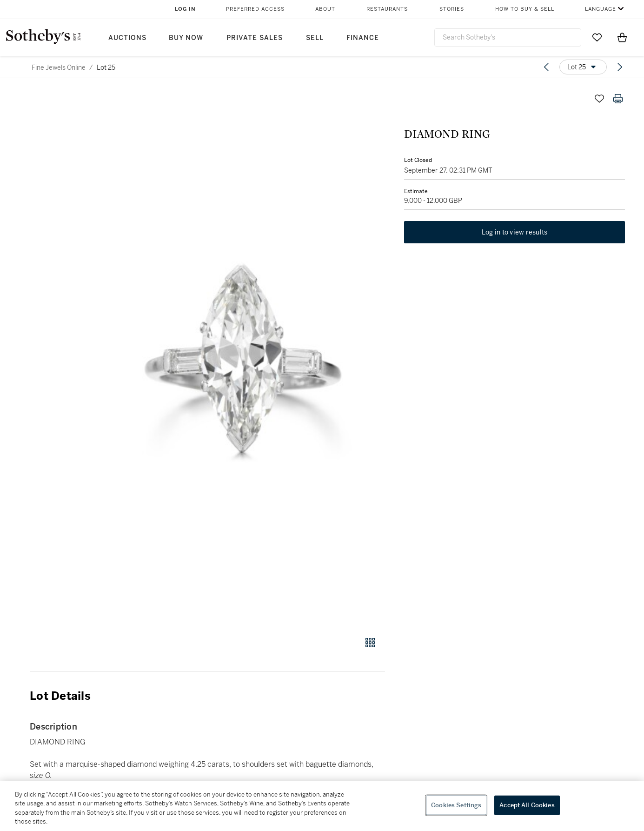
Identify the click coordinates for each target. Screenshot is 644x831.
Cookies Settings (456, 805)
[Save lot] (599, 99)
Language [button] (601, 9)
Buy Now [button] (186, 38)
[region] (322, 806)
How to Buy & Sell (525, 9)
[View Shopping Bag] (622, 37)
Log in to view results (515, 233)
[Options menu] (583, 67)
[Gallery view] (370, 643)
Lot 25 (106, 67)
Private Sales (255, 38)
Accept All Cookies (527, 805)
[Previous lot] (546, 67)
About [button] (325, 9)
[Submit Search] (571, 37)
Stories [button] (452, 9)
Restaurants (387, 9)
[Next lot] (620, 67)
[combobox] (508, 37)
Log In (185, 9)
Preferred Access (255, 9)
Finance (363, 38)
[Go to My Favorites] (597, 37)
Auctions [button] (127, 38)
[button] (243, 358)
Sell (315, 38)
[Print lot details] (618, 99)
